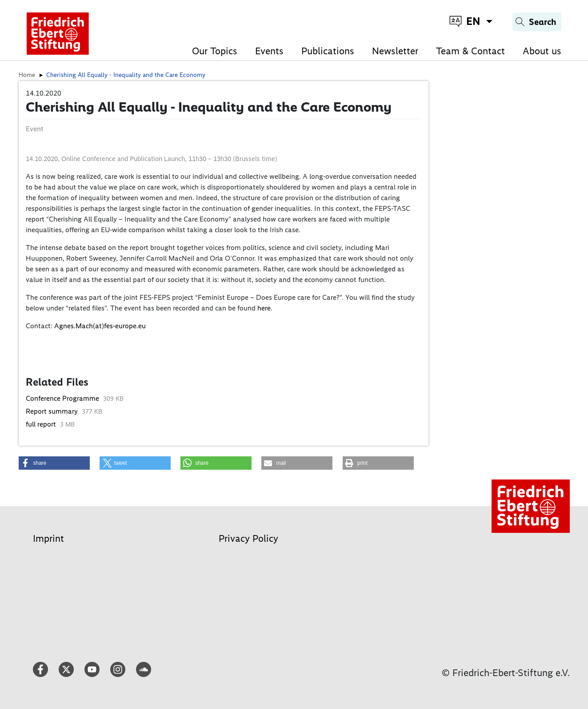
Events (269, 51)
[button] (54, 463)
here (264, 308)
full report (42, 424)
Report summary (53, 411)
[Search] (537, 22)
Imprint (48, 538)
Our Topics (215, 51)
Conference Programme (63, 398)
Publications (328, 51)
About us (542, 51)
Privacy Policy (248, 538)
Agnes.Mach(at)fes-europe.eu (100, 326)
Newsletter (395, 51)
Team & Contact (470, 51)
